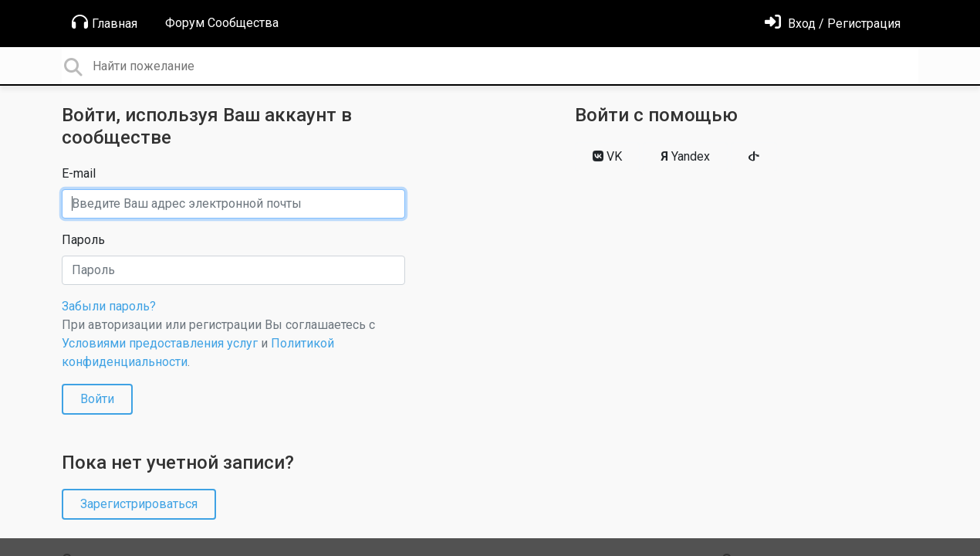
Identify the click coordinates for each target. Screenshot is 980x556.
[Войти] (833, 24)
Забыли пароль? (109, 306)
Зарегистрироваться (139, 504)
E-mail (79, 173)
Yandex (685, 156)
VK (607, 156)
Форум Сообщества (222, 23)
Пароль (83, 240)
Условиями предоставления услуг (160, 343)
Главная (105, 22)
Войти (97, 399)
